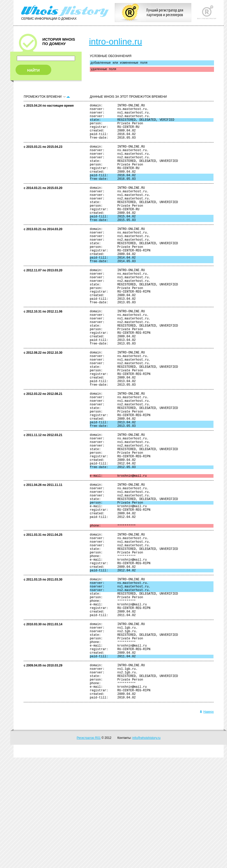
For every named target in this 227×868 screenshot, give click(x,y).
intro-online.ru (116, 41)
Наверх (207, 822)
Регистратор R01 (89, 848)
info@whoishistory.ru (147, 848)
